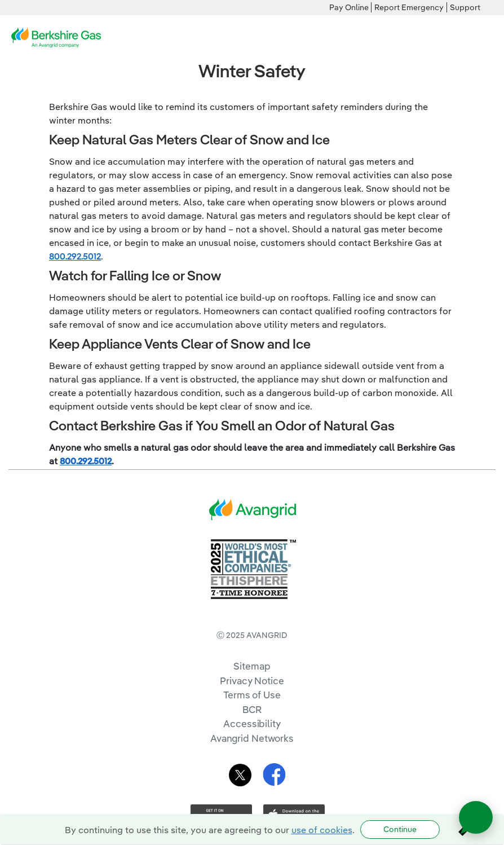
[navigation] (487, 38)
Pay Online (349, 7)
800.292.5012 (75, 256)
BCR (252, 709)
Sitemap (252, 666)
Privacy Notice (252, 681)
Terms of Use (252, 695)
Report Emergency (409, 7)
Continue (400, 829)
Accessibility (252, 723)
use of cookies (322, 830)
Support (465, 7)
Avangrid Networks (252, 738)
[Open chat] (476, 817)
